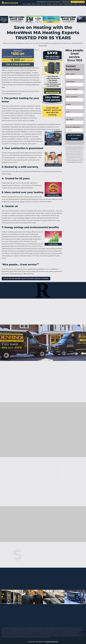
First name (71, 74)
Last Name (70, 82)
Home (24, 4)
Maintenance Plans (68, 4)
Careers (75, 4)
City (68, 112)
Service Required (74, 127)
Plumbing (29, 4)
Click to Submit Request (75, 137)
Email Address (72, 97)
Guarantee (55, 4)
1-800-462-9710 (66, 2)
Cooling (38, 4)
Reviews (60, 4)
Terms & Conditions (71, 162)
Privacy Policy (79, 162)
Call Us (80, 4)
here (29, 68)
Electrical (44, 4)
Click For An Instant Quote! (78, 2)
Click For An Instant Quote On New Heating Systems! (52, 111)
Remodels (49, 4)
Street (68, 104)
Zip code (70, 120)
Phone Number (72, 89)
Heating (33, 4)
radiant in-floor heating (23, 73)
